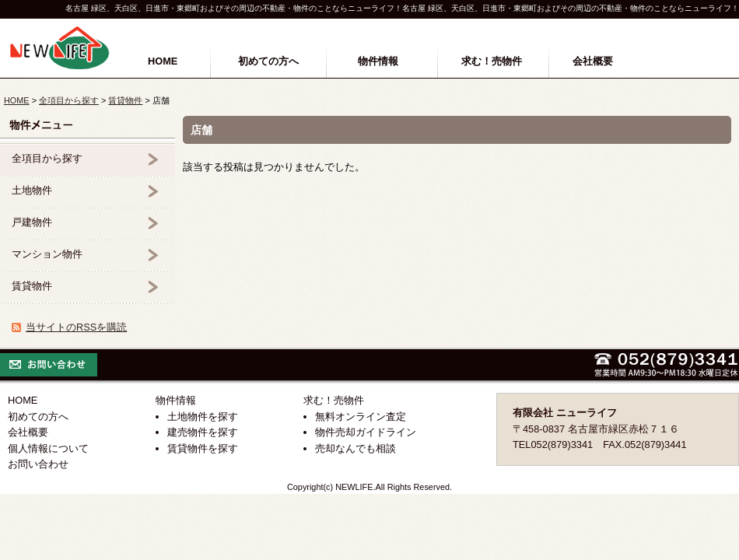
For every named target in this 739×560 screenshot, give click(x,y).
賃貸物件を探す (203, 448)
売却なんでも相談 (355, 448)
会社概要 (593, 61)
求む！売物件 (492, 61)
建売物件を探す (203, 432)
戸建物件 (32, 222)
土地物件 (32, 190)
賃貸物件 (125, 100)
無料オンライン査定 (361, 416)
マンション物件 (47, 254)
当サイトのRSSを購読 (76, 327)
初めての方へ (268, 61)
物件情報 (378, 61)
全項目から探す (69, 100)
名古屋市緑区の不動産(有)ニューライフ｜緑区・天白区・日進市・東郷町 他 (60, 48)
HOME (163, 61)
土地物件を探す (203, 416)
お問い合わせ (38, 464)
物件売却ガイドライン (366, 432)
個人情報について (48, 448)
